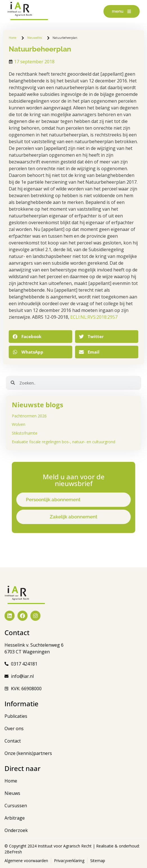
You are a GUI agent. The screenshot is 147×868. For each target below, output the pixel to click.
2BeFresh (13, 852)
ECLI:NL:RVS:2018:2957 (94, 317)
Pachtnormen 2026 (29, 416)
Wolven (19, 424)
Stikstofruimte (25, 433)
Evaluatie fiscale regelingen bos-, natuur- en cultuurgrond (64, 442)
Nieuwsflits (35, 38)
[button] (40, 337)
